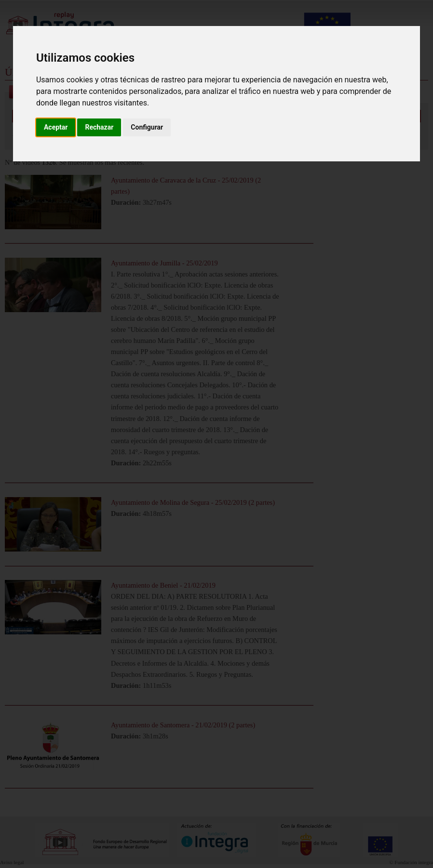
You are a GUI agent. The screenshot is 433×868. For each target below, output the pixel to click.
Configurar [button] (147, 127)
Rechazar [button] (99, 127)
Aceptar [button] (56, 127)
